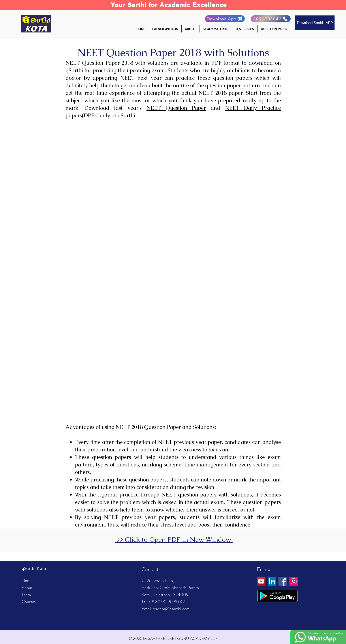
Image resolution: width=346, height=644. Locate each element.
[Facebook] (283, 581)
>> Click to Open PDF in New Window (174, 539)
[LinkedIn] (272, 581)
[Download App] (225, 19)
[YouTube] (261, 581)
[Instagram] (294, 581)
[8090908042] (271, 19)
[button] (190, 29)
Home (27, 581)
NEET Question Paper (176, 108)
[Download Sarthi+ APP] (315, 23)
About (27, 588)
